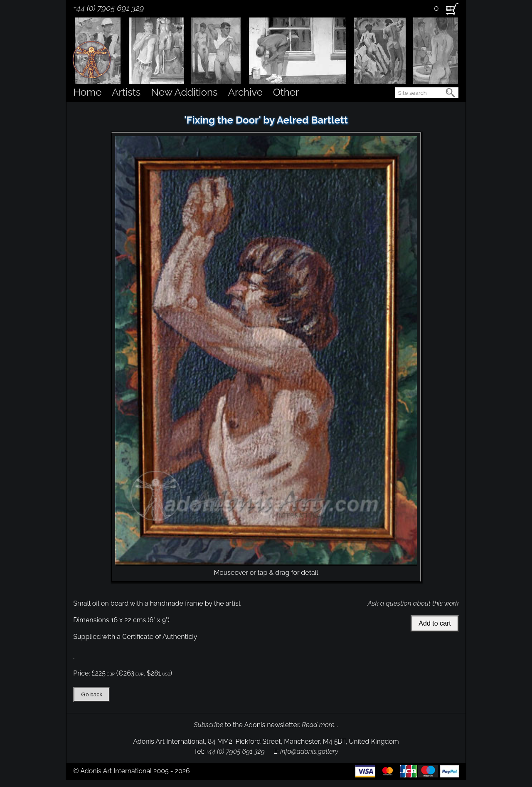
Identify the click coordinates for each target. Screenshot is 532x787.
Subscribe (208, 725)
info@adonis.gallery (309, 751)
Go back (92, 694)
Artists (126, 92)
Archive (245, 92)
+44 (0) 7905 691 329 (108, 8)
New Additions (184, 92)
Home (87, 92)
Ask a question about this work (413, 603)
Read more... (320, 725)
